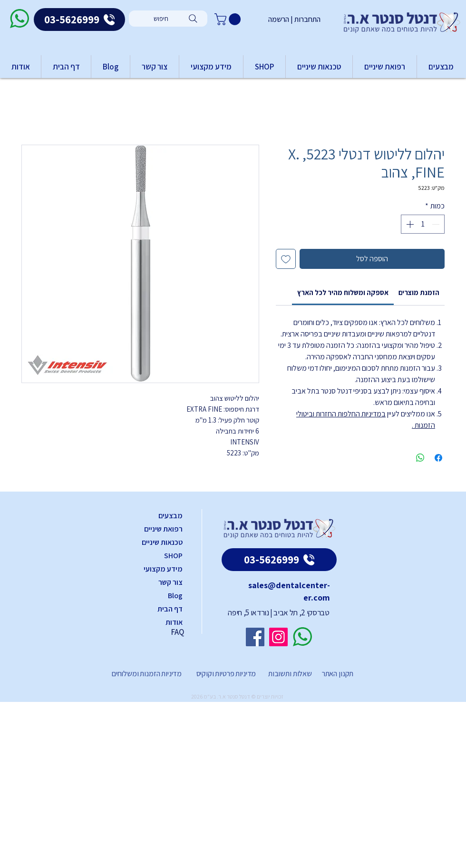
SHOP (173, 556)
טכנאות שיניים (162, 542)
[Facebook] (255, 637)
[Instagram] (278, 637)
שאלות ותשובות (289, 674)
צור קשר (170, 582)
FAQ (177, 632)
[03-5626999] (79, 20)
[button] (229, 19)
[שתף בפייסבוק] (438, 458)
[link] (343, 292)
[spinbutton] (423, 224)
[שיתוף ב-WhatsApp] (420, 458)
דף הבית (170, 609)
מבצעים (170, 516)
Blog (175, 596)
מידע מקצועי (163, 569)
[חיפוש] (168, 19)
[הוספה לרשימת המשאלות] (286, 259)
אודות (174, 622)
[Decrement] (437, 224)
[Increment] (409, 224)
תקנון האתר (338, 674)
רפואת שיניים (163, 529)
